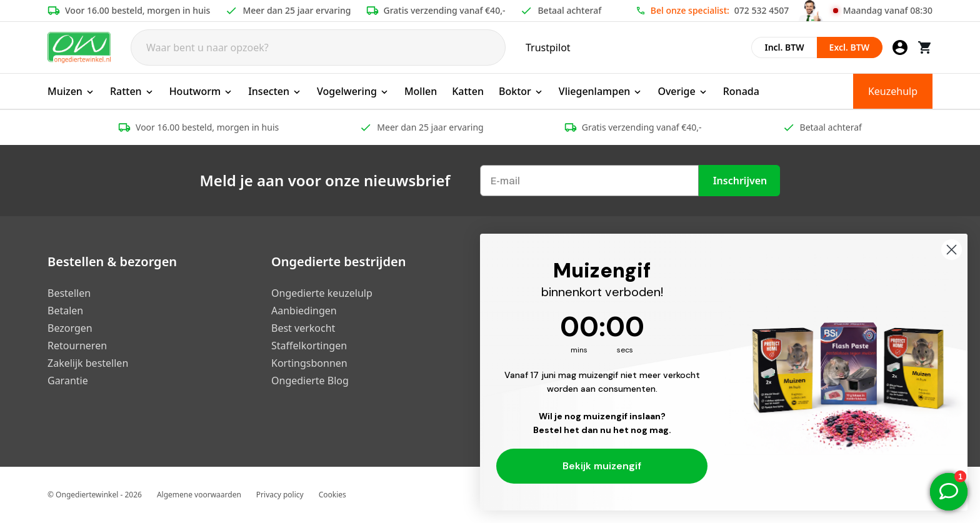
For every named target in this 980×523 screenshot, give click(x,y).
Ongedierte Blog (310, 381)
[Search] (318, 47)
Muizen (71, 91)
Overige (682, 91)
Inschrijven (740, 181)
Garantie (68, 381)
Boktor (521, 91)
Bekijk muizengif (602, 466)
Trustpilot (548, 47)
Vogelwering (353, 91)
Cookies (332, 495)
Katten (468, 91)
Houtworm (202, 91)
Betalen (65, 311)
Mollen (421, 91)
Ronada (741, 91)
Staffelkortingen (309, 346)
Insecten (275, 91)
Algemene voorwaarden (199, 495)
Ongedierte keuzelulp (322, 293)
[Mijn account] (900, 47)
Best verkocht (303, 328)
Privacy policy (280, 495)
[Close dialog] (952, 250)
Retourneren (77, 346)
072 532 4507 (762, 10)
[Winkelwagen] (925, 47)
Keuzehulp (893, 91)
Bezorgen (70, 328)
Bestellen (69, 293)
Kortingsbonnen (309, 363)
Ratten (132, 91)
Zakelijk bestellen (88, 363)
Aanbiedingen (304, 311)
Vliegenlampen (601, 91)
